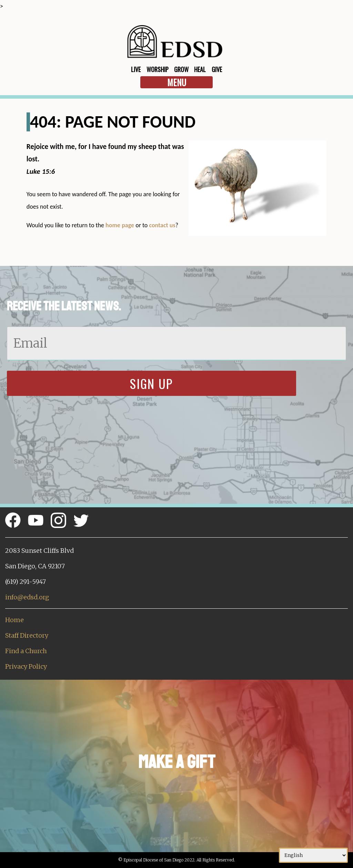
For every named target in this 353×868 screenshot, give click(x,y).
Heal (200, 69)
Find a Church (26, 651)
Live (136, 69)
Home (14, 620)
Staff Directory (27, 635)
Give (217, 69)
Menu (177, 82)
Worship (158, 69)
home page (120, 225)
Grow (181, 69)
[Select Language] (313, 855)
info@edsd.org (27, 597)
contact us (162, 225)
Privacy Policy (26, 666)
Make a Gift (177, 762)
